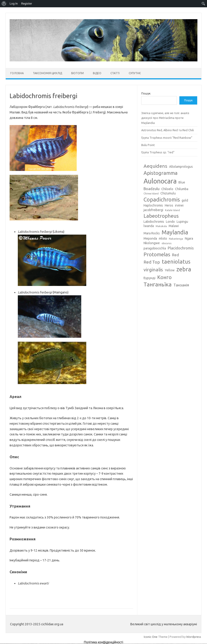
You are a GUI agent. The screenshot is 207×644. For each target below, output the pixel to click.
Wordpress (194, 637)
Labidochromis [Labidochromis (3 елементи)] (154, 222)
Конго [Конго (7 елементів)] (164, 277)
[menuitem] (4, 4)
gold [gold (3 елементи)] (185, 200)
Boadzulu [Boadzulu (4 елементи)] (152, 189)
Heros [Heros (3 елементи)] (169, 205)
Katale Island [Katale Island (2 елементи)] (172, 210)
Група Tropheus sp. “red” (158, 152)
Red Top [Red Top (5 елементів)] (152, 262)
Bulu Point (148, 145)
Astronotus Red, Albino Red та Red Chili (168, 130)
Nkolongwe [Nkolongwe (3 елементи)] (152, 243)
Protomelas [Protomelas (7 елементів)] (157, 254)
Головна (17, 73)
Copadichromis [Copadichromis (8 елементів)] (162, 199)
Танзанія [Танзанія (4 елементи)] (181, 285)
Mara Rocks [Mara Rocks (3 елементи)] (152, 233)
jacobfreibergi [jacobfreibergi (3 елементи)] (153, 210)
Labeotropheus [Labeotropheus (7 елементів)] (161, 216)
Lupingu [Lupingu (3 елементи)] (182, 222)
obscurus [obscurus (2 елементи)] (166, 243)
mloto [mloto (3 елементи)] (163, 238)
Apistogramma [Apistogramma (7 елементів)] (161, 173)
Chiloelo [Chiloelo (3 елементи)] (167, 189)
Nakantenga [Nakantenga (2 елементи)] (176, 239)
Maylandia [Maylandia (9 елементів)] (175, 232)
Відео (97, 73)
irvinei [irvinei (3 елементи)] (179, 205)
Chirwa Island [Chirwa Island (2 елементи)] (151, 194)
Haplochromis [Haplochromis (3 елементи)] (153, 205)
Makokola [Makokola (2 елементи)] (161, 226)
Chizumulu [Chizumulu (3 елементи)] (168, 193)
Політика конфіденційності (103, 642)
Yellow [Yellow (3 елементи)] (170, 270)
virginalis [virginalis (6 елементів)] (153, 270)
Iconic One (151, 637)
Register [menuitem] (27, 4)
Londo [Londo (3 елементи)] (170, 222)
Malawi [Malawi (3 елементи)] (174, 226)
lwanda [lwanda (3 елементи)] (149, 226)
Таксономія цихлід (47, 73)
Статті (115, 73)
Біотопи (77, 73)
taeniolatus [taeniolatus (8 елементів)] (176, 262)
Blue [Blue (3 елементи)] (182, 182)
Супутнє (135, 73)
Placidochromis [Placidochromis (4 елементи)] (181, 248)
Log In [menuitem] (14, 4)
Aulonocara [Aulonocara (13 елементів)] (160, 181)
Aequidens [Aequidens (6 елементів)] (155, 166)
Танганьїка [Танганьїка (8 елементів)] (158, 284)
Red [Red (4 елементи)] (176, 255)
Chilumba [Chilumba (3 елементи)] (182, 189)
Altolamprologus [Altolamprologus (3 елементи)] (181, 167)
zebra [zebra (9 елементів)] (184, 269)
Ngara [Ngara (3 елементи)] (189, 238)
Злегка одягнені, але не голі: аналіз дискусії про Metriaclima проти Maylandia (165, 118)
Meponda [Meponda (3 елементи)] (150, 238)
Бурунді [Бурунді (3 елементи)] (149, 278)
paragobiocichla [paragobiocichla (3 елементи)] (155, 248)
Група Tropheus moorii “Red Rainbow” (167, 138)
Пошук (146, 93)
